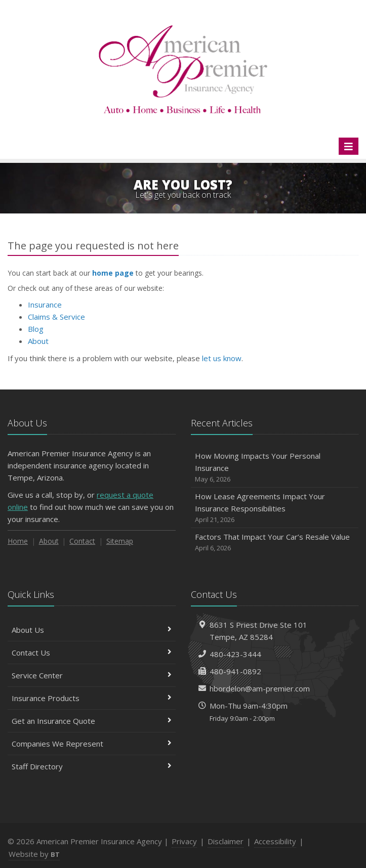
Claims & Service (56, 317)
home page (113, 273)
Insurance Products (92, 698)
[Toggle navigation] (349, 146)
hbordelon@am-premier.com (260, 688)
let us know (222, 358)
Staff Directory (92, 766)
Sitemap (120, 541)
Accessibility (275, 841)
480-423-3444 (235, 654)
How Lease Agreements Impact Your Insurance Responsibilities (275, 508)
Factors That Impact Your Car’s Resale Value (275, 542)
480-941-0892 (235, 671)
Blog (36, 329)
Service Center (92, 675)
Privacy (184, 841)
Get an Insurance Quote (92, 721)
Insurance (45, 305)
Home (18, 541)
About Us (92, 630)
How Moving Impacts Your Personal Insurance (275, 468)
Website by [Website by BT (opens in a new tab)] (34, 854)
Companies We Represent (92, 744)
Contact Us (92, 653)
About (38, 341)
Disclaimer (226, 841)
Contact (82, 541)
